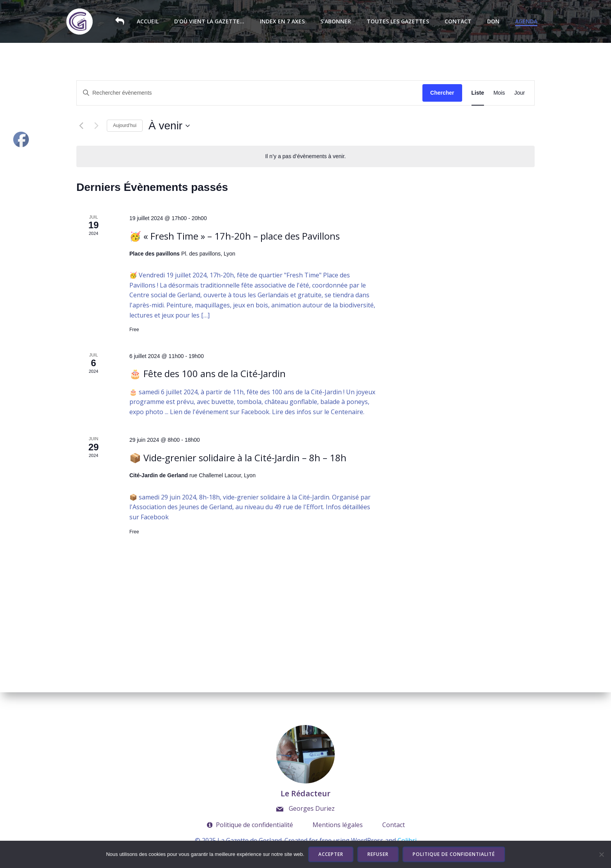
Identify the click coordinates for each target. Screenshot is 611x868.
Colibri (407, 840)
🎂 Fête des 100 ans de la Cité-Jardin (207, 373)
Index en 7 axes (283, 22)
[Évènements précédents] (81, 126)
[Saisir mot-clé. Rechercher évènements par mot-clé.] (250, 93)
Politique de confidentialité (454, 854)
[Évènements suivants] (96, 126)
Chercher (442, 93)
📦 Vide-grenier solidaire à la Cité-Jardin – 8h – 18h (238, 458)
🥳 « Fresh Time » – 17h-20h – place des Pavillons (235, 236)
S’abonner (336, 22)
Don (494, 22)
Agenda (527, 22)
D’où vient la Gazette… (210, 22)
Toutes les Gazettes (398, 22)
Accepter (331, 854)
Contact (458, 22)
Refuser (378, 854)
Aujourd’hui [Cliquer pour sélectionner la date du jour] (125, 125)
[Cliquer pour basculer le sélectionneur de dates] (169, 126)
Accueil (148, 22)
